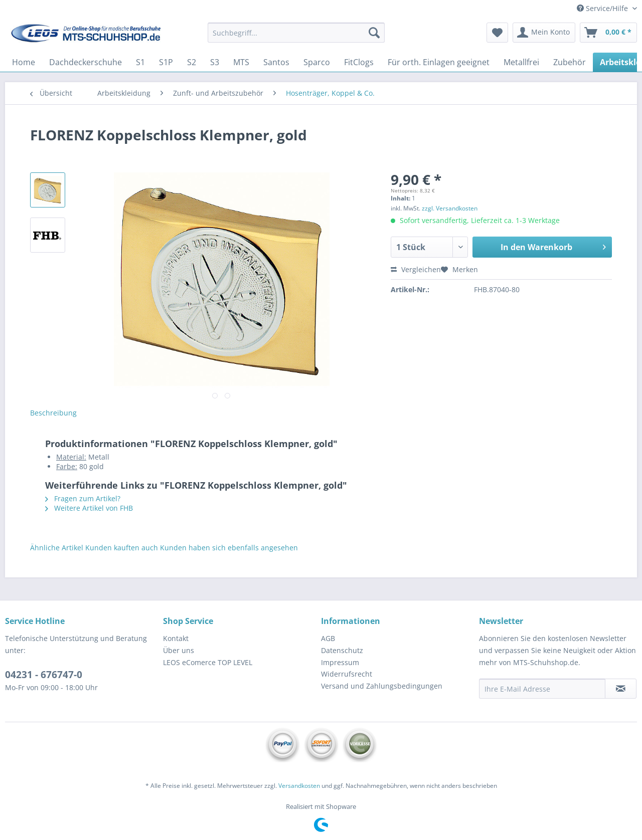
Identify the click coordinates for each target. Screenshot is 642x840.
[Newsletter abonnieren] (621, 689)
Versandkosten (299, 786)
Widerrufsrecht (347, 674)
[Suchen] (374, 33)
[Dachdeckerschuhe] (86, 62)
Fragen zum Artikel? (83, 498)
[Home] (24, 62)
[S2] (192, 62)
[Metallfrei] (521, 62)
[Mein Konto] (544, 33)
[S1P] (166, 62)
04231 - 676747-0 (44, 675)
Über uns (179, 650)
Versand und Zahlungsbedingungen (382, 686)
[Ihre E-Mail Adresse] (542, 689)
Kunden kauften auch (122, 548)
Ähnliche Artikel (57, 548)
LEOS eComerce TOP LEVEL (208, 662)
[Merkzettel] (497, 33)
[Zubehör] (570, 62)
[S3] (215, 62)
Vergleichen (416, 269)
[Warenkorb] (608, 33)
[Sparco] (317, 62)
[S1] (140, 62)
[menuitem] (296, 37)
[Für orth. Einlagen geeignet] (439, 62)
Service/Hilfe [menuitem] (603, 8)
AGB (328, 638)
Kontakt (176, 638)
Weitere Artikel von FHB (89, 508)
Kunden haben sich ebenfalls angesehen (229, 548)
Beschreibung (53, 413)
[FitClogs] (359, 62)
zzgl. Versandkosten (450, 208)
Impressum (340, 662)
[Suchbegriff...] (296, 33)
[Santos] (276, 62)
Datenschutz (342, 650)
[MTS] (241, 62)
